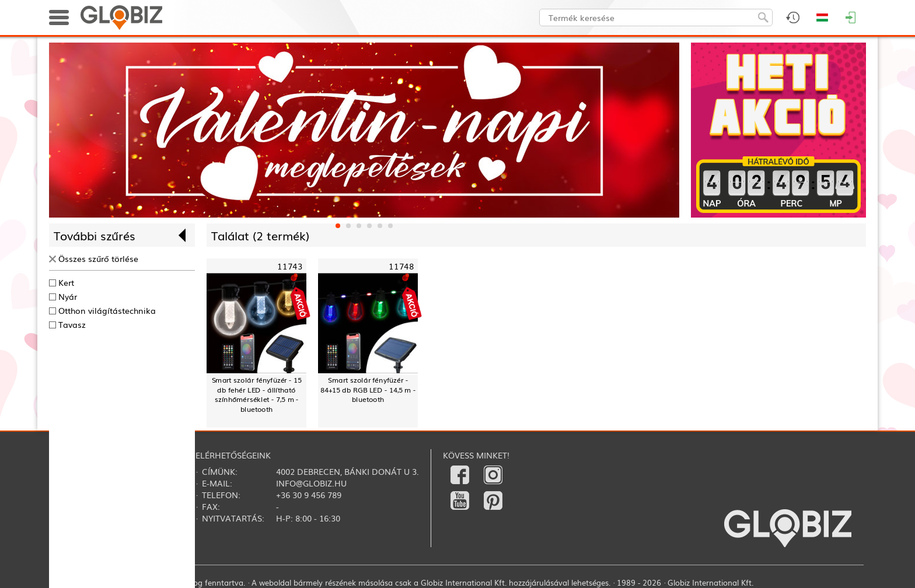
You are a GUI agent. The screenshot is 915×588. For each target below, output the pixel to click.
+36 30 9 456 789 (309, 495)
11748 (401, 266)
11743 (290, 266)
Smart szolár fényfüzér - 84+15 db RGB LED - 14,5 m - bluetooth (368, 390)
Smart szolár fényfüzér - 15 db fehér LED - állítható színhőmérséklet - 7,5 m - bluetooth (257, 395)
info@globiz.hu (311, 483)
